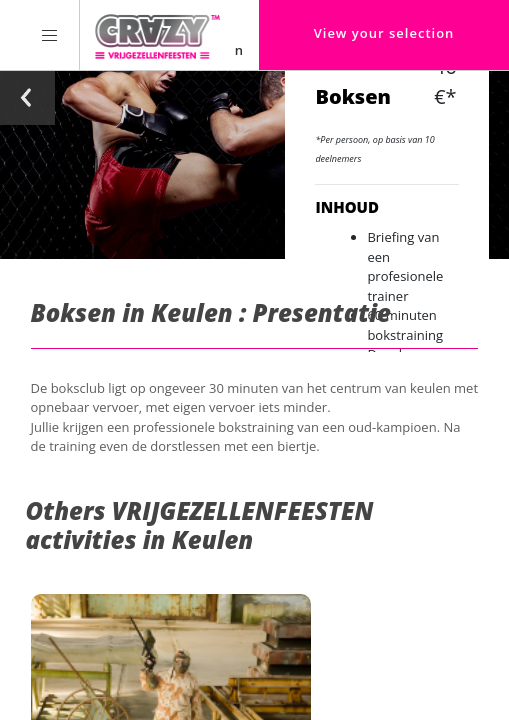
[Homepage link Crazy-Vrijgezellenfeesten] (157, 35)
